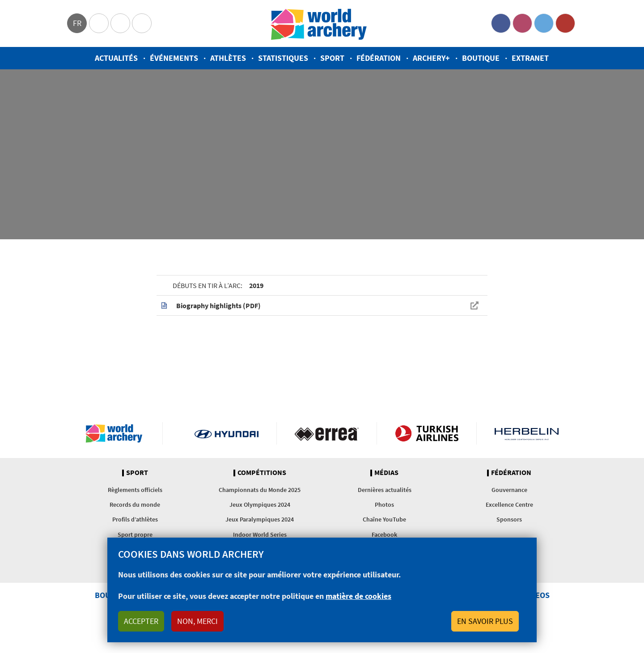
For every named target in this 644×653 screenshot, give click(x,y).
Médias (386, 473)
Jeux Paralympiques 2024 (260, 519)
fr (77, 23)
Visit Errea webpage (327, 433)
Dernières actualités (385, 490)
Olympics (99, 23)
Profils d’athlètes (135, 519)
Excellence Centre (509, 505)
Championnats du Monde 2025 (260, 490)
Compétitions (262, 473)
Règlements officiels (135, 490)
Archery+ (431, 58)
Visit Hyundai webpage (227, 433)
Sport (332, 58)
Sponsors (509, 519)
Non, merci (197, 621)
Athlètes (228, 58)
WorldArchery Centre (142, 23)
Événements (174, 58)
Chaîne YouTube (384, 519)
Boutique (481, 58)
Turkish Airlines (427, 433)
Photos (384, 505)
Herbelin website (527, 433)
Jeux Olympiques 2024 (260, 505)
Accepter (141, 621)
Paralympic (120, 23)
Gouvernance (509, 490)
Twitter (544, 23)
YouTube (565, 23)
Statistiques (283, 58)
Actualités (116, 58)
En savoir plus (485, 621)
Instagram (522, 23)
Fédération (379, 58)
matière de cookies (358, 596)
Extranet (530, 58)
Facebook (501, 23)
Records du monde (135, 505)
